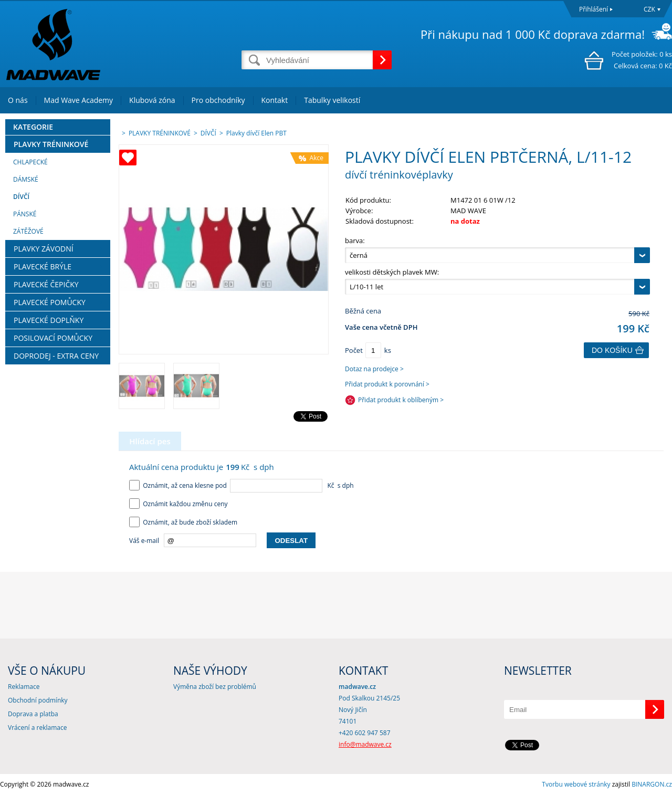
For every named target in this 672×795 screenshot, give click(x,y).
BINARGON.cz (652, 784)
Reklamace (24, 687)
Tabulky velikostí (332, 100)
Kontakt (275, 100)
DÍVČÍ (21, 197)
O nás (18, 100)
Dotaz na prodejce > (374, 369)
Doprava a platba (33, 714)
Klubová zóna (152, 100)
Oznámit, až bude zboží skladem (183, 522)
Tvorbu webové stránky (576, 784)
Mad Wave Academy (79, 100)
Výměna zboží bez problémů (215, 687)
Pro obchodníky (218, 100)
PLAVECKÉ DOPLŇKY (49, 320)
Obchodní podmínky (38, 700)
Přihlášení (594, 9)
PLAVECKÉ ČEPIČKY (46, 284)
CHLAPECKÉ (30, 162)
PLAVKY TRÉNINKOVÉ (51, 144)
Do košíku (612, 350)
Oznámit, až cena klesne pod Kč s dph (241, 485)
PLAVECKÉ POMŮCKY (50, 302)
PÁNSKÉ (25, 214)
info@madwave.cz (365, 744)
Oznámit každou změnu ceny (178, 504)
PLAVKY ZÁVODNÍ (44, 249)
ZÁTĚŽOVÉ (28, 231)
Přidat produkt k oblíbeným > (401, 400)
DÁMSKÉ (26, 179)
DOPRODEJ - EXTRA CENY (56, 356)
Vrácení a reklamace (37, 728)
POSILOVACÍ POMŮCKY (53, 338)
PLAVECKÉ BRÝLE (43, 266)
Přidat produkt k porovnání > (387, 384)
